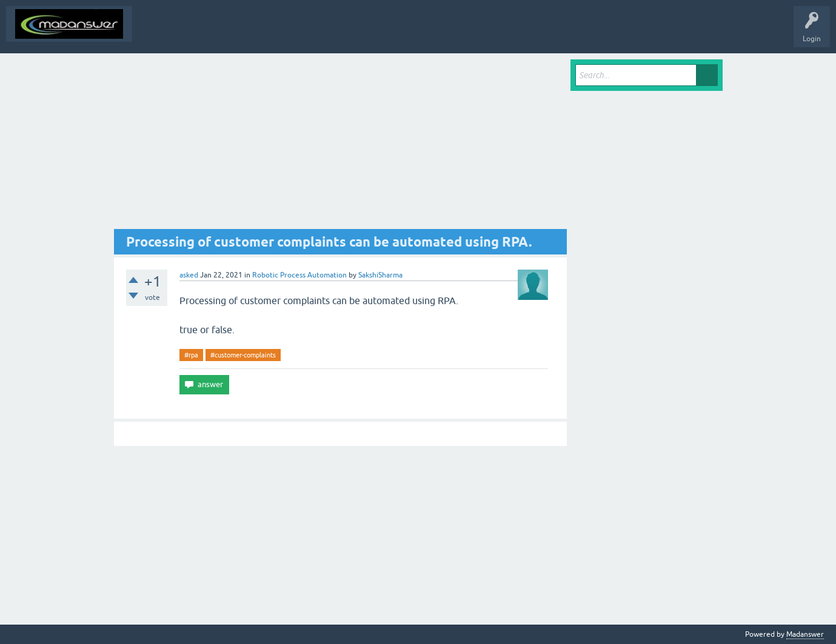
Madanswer (805, 634)
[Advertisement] (341, 144)
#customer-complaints (243, 355)
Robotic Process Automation (299, 275)
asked (189, 275)
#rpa (191, 355)
